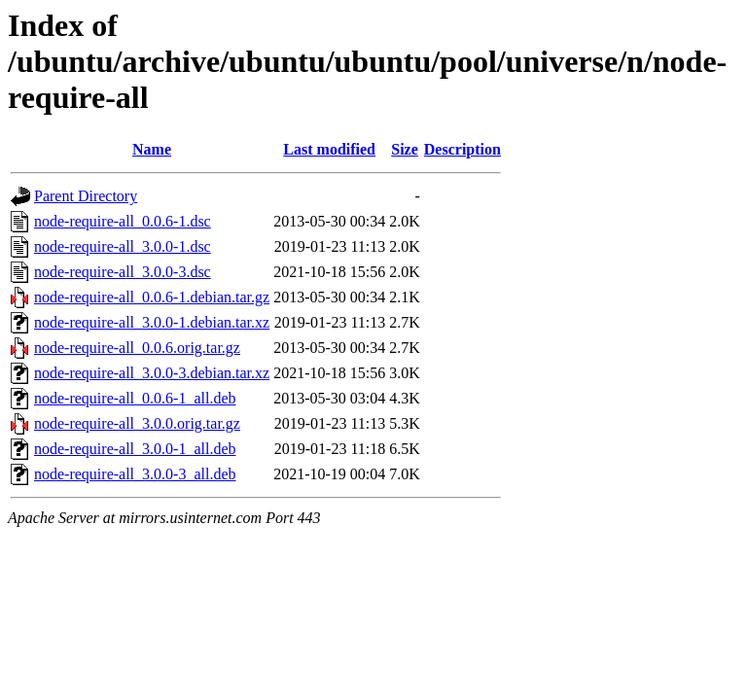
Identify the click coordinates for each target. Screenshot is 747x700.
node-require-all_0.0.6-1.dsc (123, 221)
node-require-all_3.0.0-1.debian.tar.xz (152, 322)
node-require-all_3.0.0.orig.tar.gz (137, 423)
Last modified (329, 149)
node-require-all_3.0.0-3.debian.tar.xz (152, 373)
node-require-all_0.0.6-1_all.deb (135, 398)
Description (462, 149)
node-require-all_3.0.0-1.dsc (123, 246)
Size (405, 149)
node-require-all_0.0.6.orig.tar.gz (137, 348)
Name (152, 149)
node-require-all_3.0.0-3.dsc (123, 272)
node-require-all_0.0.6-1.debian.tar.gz (152, 297)
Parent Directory (86, 196)
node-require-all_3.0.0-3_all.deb (135, 474)
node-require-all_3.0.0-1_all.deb (135, 449)
